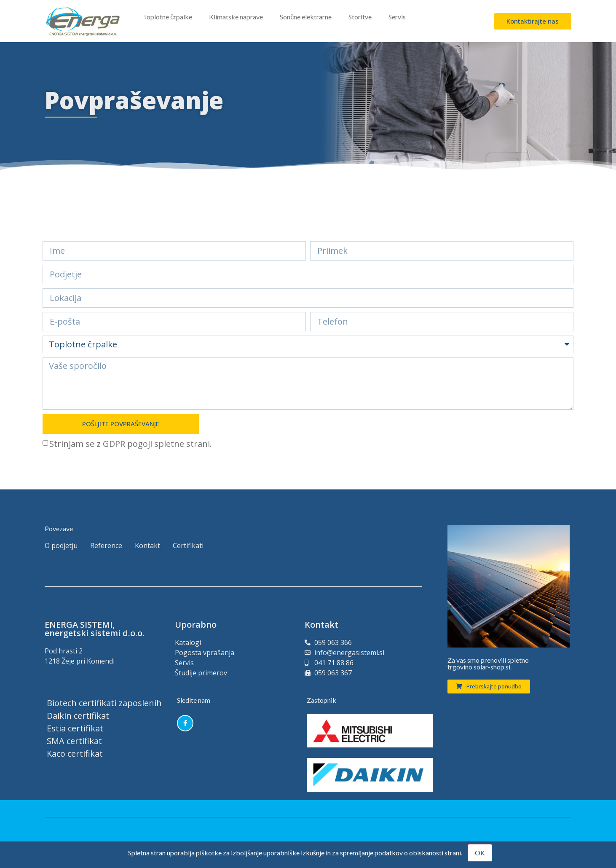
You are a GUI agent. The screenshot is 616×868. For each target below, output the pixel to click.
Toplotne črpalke (167, 17)
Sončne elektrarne (306, 17)
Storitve (360, 17)
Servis (397, 17)
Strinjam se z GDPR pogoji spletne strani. (131, 444)
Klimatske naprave (236, 17)
